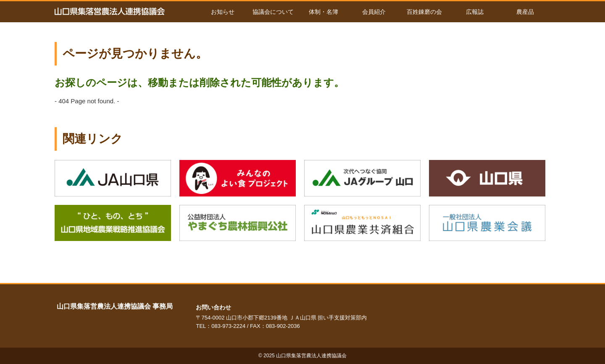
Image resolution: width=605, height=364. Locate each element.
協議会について (273, 12)
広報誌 (475, 12)
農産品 (525, 12)
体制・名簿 (324, 12)
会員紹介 (374, 12)
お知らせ (223, 12)
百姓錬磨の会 (424, 12)
